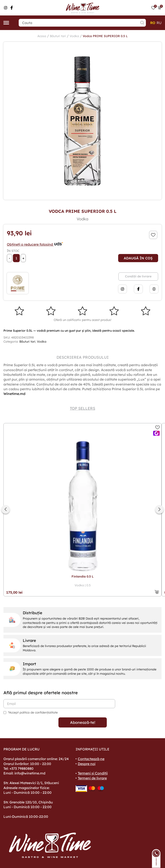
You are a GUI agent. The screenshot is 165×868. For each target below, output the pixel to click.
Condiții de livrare (138, 276)
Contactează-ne (91, 759)
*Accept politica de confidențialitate (33, 712)
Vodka (74, 36)
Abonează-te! (83, 722)
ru (159, 23)
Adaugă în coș (138, 258)
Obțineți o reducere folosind (35, 244)
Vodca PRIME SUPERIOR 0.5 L (105, 36)
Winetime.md (14, 394)
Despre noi (87, 764)
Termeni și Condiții (93, 773)
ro (153, 23)
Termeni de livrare (92, 778)
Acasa (42, 36)
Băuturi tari (58, 36)
